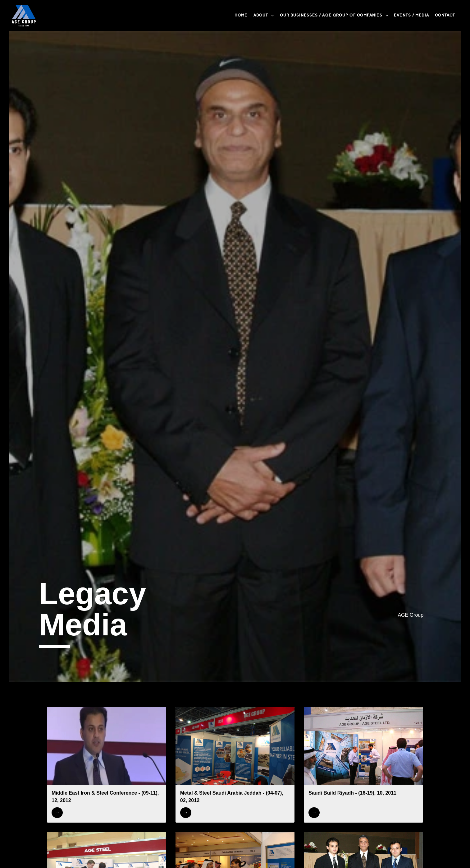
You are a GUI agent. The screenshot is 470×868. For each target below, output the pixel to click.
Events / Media (411, 16)
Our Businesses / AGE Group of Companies (334, 16)
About (264, 16)
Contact (445, 16)
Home (241, 16)
